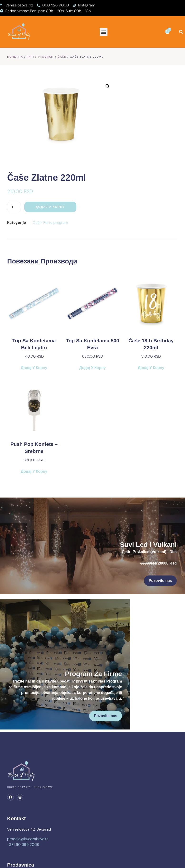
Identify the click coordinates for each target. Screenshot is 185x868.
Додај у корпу (141, 112)
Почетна (15, 57)
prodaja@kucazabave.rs (28, 797)
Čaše (62, 57)
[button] (104, 32)
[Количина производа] (104, 112)
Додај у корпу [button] (34, 273)
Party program (40, 57)
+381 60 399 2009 (23, 803)
